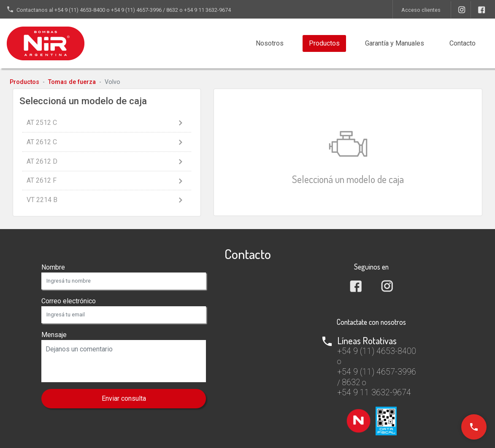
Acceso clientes (421, 10)
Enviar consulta (124, 398)
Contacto (463, 43)
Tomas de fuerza (72, 82)
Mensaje (54, 335)
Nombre (53, 267)
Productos (324, 43)
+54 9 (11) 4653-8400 (80, 10)
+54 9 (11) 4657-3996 (136, 10)
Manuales (395, 43)
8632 (172, 10)
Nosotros (270, 43)
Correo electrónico (69, 301)
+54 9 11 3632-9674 (207, 10)
